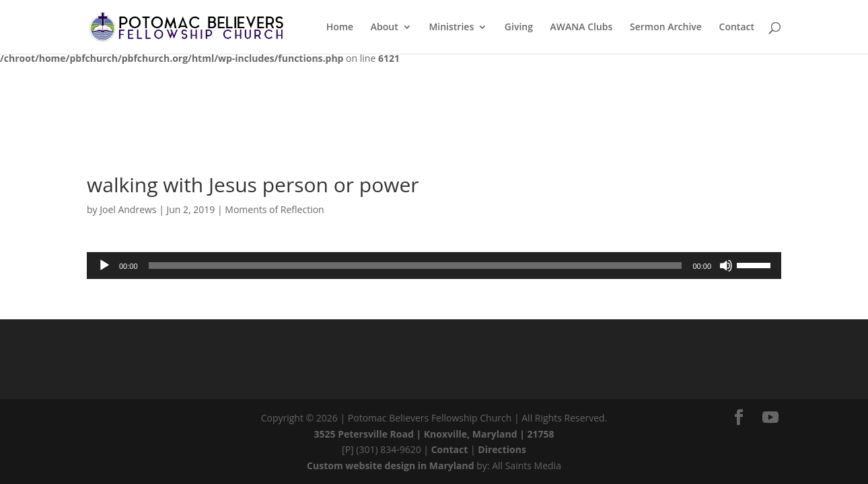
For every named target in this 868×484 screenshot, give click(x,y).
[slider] (415, 266)
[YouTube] (770, 417)
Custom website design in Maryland (391, 466)
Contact (450, 449)
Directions (502, 449)
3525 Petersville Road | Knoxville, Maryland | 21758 (434, 434)
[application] (434, 266)
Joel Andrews (128, 209)
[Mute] (726, 266)
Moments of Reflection (274, 209)
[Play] (104, 266)
